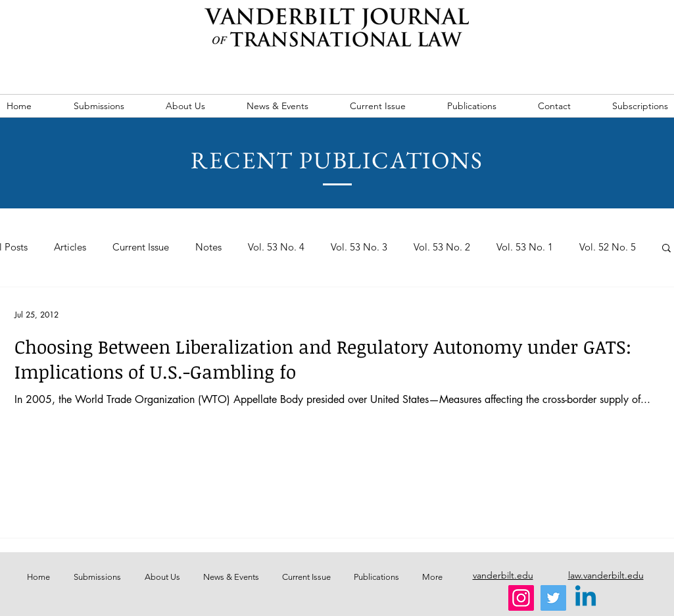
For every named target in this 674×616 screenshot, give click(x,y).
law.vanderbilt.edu (606, 575)
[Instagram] (521, 598)
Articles (70, 247)
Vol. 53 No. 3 (359, 247)
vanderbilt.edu (503, 575)
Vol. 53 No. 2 (442, 247)
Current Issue (141, 247)
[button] (666, 249)
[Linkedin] (586, 598)
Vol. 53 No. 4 (276, 247)
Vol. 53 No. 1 (525, 247)
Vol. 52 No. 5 (608, 247)
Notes (208, 247)
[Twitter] (553, 598)
